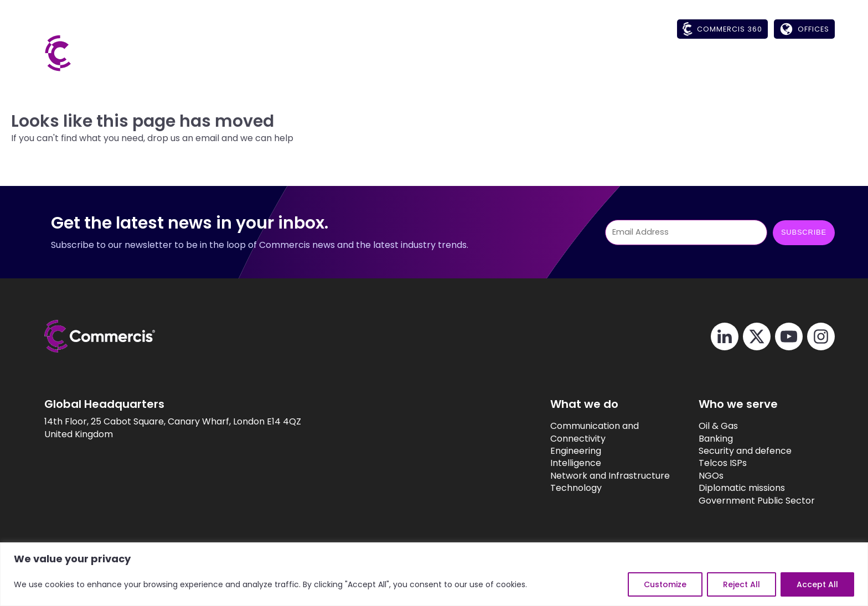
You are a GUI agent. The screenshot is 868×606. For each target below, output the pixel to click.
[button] (580, 64)
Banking (699, 439)
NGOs (694, 476)
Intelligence (554, 463)
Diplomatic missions (725, 488)
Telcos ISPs (706, 463)
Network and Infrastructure (588, 476)
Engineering (554, 451)
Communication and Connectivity (572, 432)
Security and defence (728, 451)
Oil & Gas (701, 426)
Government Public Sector (740, 501)
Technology (554, 488)
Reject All (742, 584)
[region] (434, 574)
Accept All (817, 584)
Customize (665, 584)
